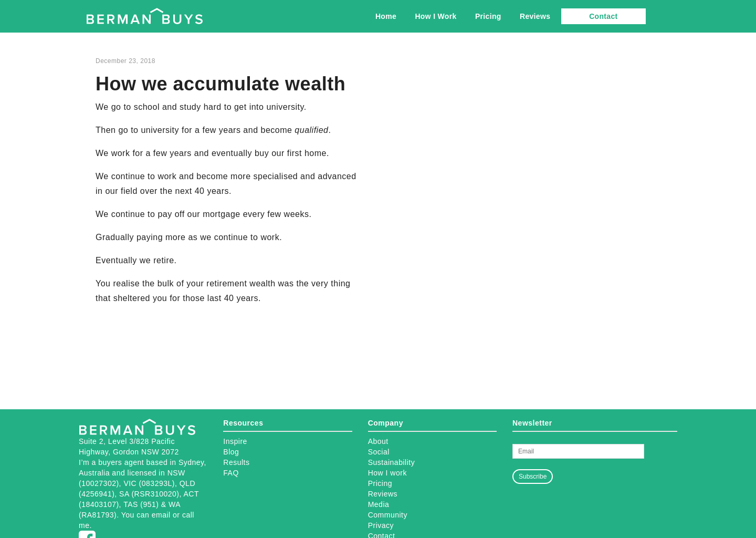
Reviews (535, 16)
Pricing (488, 16)
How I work (387, 473)
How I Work (435, 16)
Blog (231, 452)
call (188, 515)
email (161, 515)
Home (386, 16)
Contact (603, 16)
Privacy (381, 525)
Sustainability (392, 462)
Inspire (235, 441)
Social (379, 452)
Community (388, 515)
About (378, 441)
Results (236, 462)
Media (379, 504)
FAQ (231, 473)
